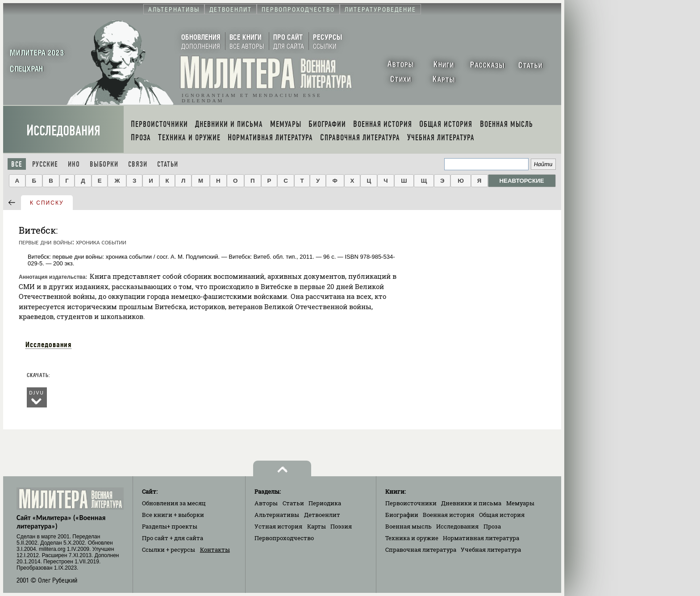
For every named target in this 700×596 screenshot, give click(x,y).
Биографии (402, 515)
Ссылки (169, 550)
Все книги (173, 515)
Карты (317, 526)
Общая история (502, 515)
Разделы (170, 526)
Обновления (174, 503)
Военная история (448, 515)
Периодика (325, 503)
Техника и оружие (412, 538)
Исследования (63, 131)
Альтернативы (277, 515)
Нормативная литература (481, 538)
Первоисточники (411, 503)
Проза (492, 526)
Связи (138, 164)
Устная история (278, 526)
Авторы (266, 503)
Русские (45, 164)
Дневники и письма (471, 503)
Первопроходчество (284, 538)
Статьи (168, 164)
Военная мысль (408, 526)
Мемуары (520, 503)
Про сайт (173, 538)
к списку (47, 203)
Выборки (104, 164)
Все (17, 164)
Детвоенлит (322, 515)
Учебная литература (491, 550)
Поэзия (341, 526)
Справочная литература (421, 550)
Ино (74, 164)
